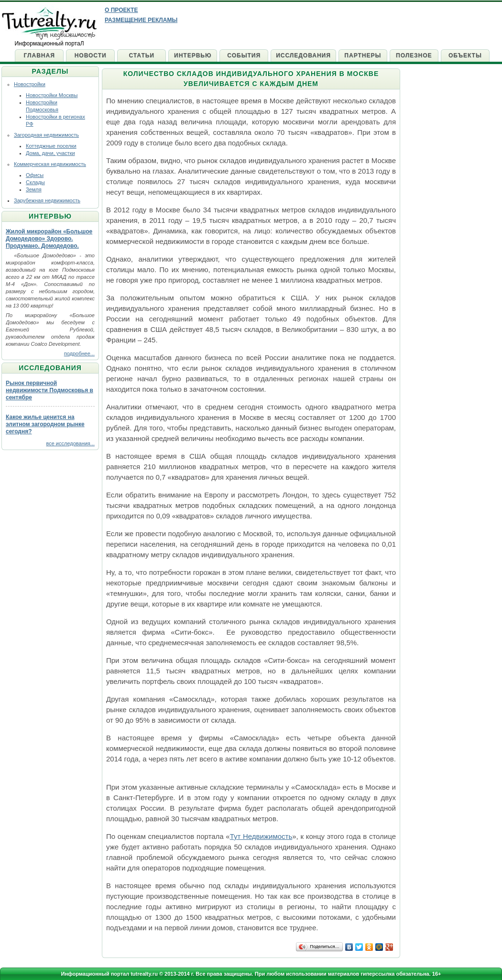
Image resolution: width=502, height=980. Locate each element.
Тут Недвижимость (261, 836)
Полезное (414, 55)
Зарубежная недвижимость (47, 200)
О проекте (121, 10)
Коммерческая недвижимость (50, 164)
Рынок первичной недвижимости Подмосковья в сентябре (49, 390)
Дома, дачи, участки (50, 153)
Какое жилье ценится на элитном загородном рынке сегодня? (45, 424)
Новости (91, 55)
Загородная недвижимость (46, 135)
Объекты (465, 55)
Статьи (142, 55)
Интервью (193, 55)
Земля (34, 189)
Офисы (35, 175)
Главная (39, 55)
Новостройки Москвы (52, 95)
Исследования (303, 55)
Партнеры (363, 55)
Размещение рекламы (141, 20)
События (244, 55)
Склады (35, 182)
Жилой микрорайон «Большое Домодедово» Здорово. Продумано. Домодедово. (49, 239)
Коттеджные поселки (51, 146)
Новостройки (30, 84)
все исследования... (70, 443)
